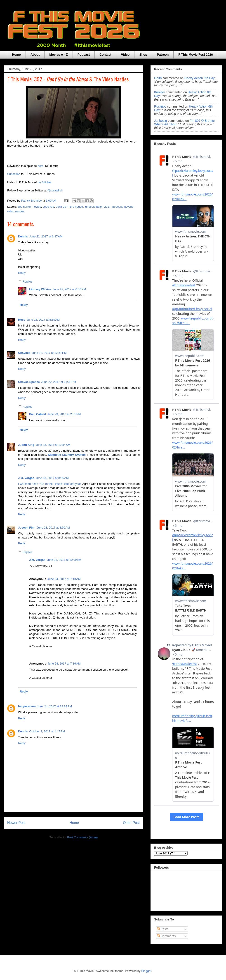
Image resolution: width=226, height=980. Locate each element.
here (40, 166)
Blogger (146, 971)
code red (48, 207)
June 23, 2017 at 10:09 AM (64, 560)
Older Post (131, 823)
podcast (118, 207)
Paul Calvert (38, 414)
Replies (27, 282)
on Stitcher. (45, 182)
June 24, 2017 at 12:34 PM (54, 706)
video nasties (16, 211)
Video (125, 55)
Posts (163, 929)
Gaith (158, 78)
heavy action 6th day (200, 78)
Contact (105, 55)
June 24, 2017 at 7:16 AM (64, 664)
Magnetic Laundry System (67, 455)
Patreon (163, 55)
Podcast (84, 55)
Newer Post (16, 823)
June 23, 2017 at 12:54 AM (53, 445)
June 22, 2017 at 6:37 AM (46, 236)
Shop (143, 55)
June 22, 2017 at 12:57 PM (49, 353)
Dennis (23, 236)
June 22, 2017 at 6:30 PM (69, 289)
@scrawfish (55, 190)
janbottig (161, 121)
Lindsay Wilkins (40, 289)
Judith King (26, 445)
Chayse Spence (29, 382)
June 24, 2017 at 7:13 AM (64, 579)
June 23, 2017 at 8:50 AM (53, 528)
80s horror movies (29, 207)
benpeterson (27, 706)
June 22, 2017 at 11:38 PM (59, 382)
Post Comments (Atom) (82, 837)
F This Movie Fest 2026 (196, 55)
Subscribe (14, 174)
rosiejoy (160, 106)
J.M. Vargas (26, 478)
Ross (22, 320)
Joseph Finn (27, 528)
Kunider (160, 92)
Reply (22, 273)
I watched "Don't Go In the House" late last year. (50, 484)
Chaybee (24, 353)
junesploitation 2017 (98, 207)
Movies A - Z (58, 55)
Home (16, 55)
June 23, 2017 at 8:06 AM (52, 478)
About (35, 55)
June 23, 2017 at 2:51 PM (64, 414)
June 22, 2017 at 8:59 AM (43, 320)
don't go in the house (69, 207)
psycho (129, 207)
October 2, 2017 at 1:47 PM (47, 731)
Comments (166, 936)
